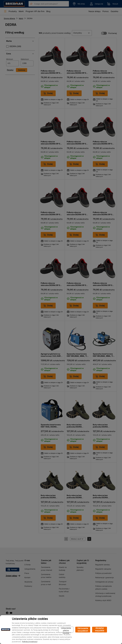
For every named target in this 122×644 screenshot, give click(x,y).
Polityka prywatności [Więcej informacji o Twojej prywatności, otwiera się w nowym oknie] (30, 642)
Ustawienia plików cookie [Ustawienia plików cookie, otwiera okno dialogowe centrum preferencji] (66, 630)
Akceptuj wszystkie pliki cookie (100, 630)
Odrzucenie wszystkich (83, 630)
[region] (61, 630)
